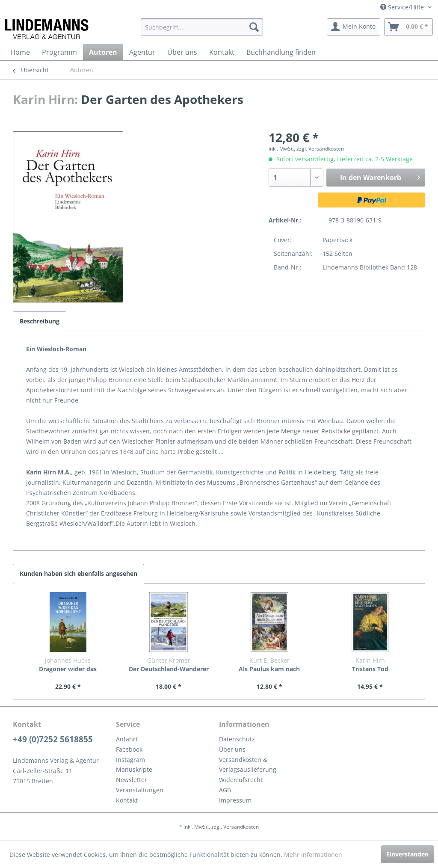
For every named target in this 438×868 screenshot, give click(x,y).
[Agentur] (142, 52)
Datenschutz (237, 739)
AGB (225, 790)
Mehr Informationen (313, 855)
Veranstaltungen (140, 790)
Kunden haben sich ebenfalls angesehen (78, 573)
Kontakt (127, 800)
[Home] (20, 52)
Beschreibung (40, 321)
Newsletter (132, 780)
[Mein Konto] (354, 27)
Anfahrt (127, 739)
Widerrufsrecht (241, 780)
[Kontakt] (222, 52)
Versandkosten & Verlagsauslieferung (248, 765)
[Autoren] (103, 52)
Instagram (130, 760)
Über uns (232, 749)
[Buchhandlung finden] (281, 52)
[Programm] (59, 52)
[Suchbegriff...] (202, 27)
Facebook (129, 749)
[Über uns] (182, 52)
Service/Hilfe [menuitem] (403, 7)
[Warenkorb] (408, 27)
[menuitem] (202, 27)
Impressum (235, 800)
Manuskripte (134, 769)
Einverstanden (407, 854)
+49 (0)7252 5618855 (53, 739)
